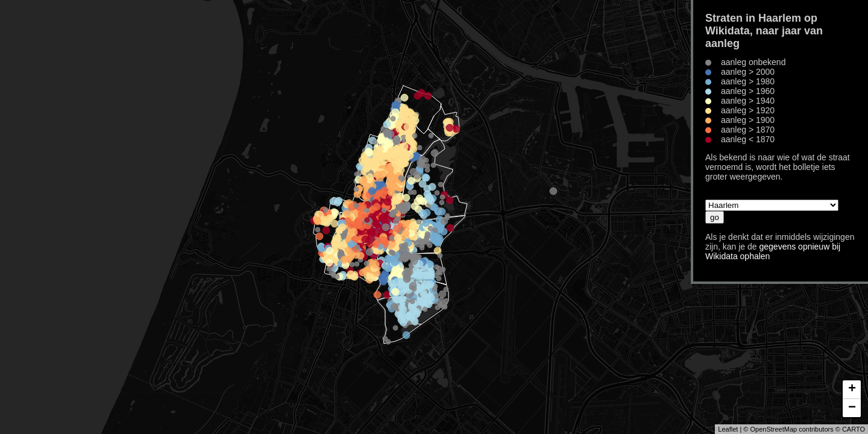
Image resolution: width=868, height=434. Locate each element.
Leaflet (728, 429)
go (715, 217)
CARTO (854, 429)
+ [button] (852, 389)
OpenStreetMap (773, 429)
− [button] (852, 408)
